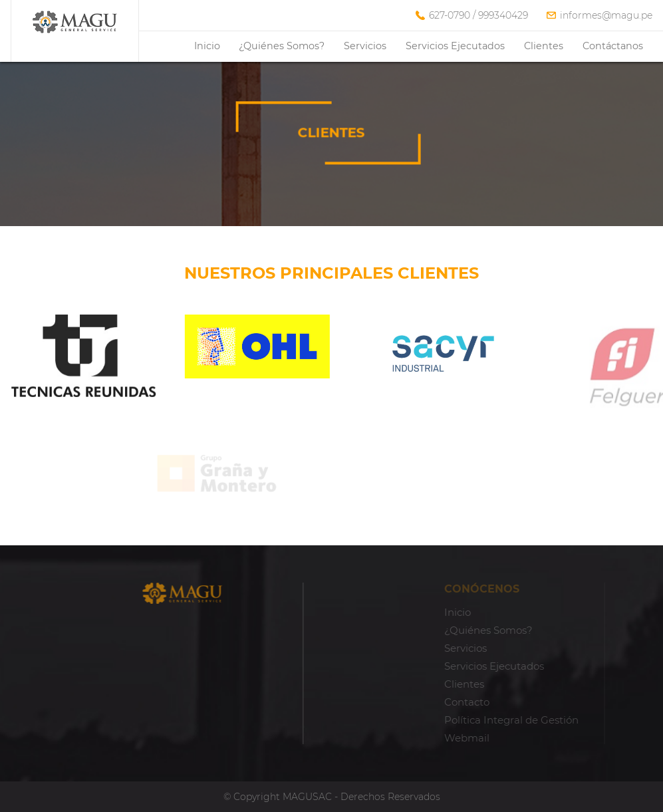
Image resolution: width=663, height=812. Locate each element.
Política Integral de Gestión (539, 720)
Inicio (207, 46)
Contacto (494, 702)
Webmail (494, 738)
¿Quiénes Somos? (282, 46)
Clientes (544, 46)
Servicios (365, 46)
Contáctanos (613, 46)
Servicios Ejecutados (455, 46)
